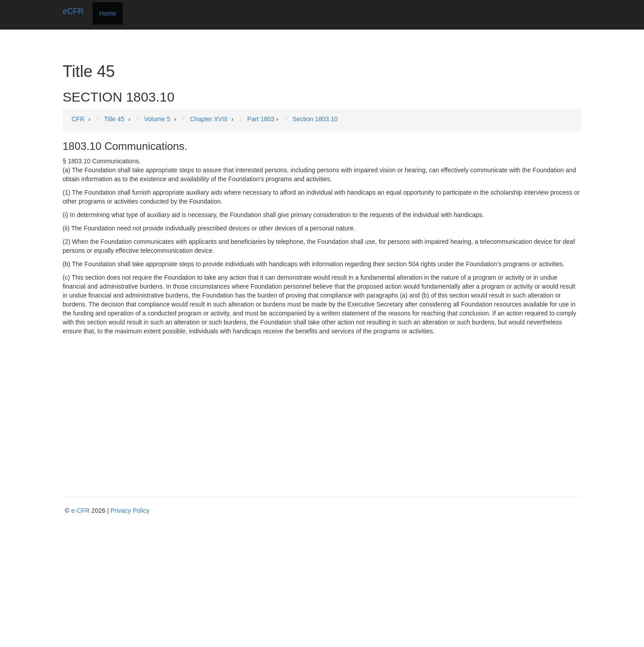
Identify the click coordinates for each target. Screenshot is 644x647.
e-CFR (80, 511)
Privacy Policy (130, 511)
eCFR (73, 11)
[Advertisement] (322, 403)
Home (108, 13)
